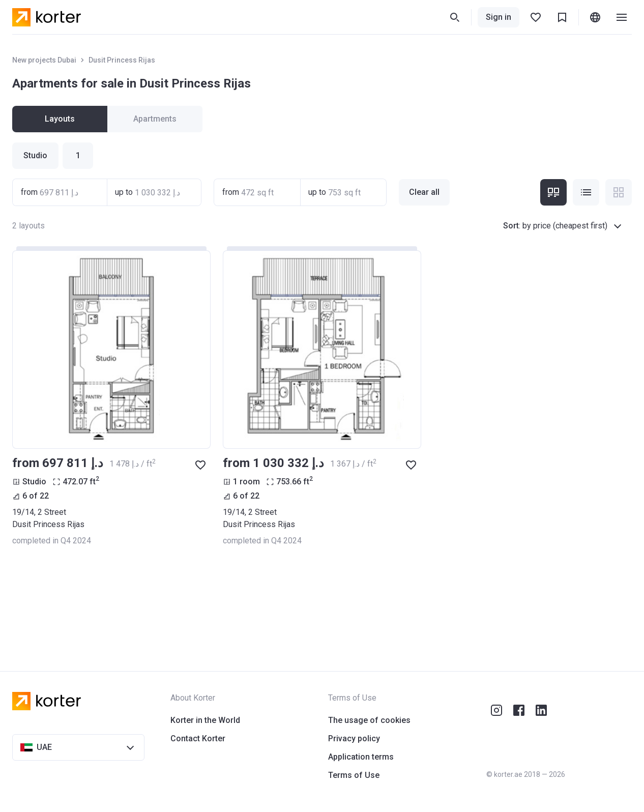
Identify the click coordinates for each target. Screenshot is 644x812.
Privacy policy (354, 738)
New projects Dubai (44, 60)
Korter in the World (205, 720)
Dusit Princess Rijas (122, 60)
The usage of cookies (369, 720)
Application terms (361, 757)
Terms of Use (354, 775)
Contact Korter (198, 738)
